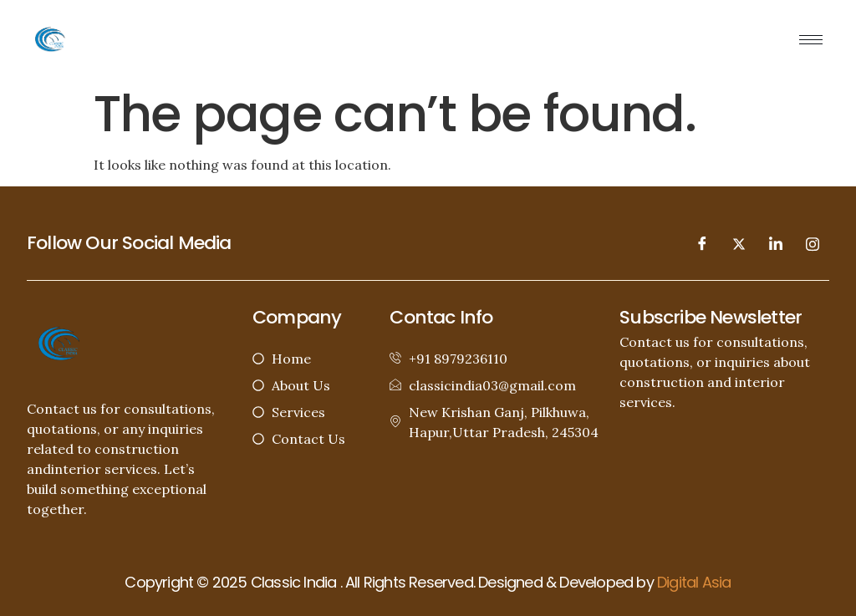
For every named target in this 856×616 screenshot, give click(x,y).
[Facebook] (702, 243)
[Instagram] (813, 243)
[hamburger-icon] (811, 40)
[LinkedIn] (776, 243)
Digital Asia (694, 582)
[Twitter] (739, 243)
